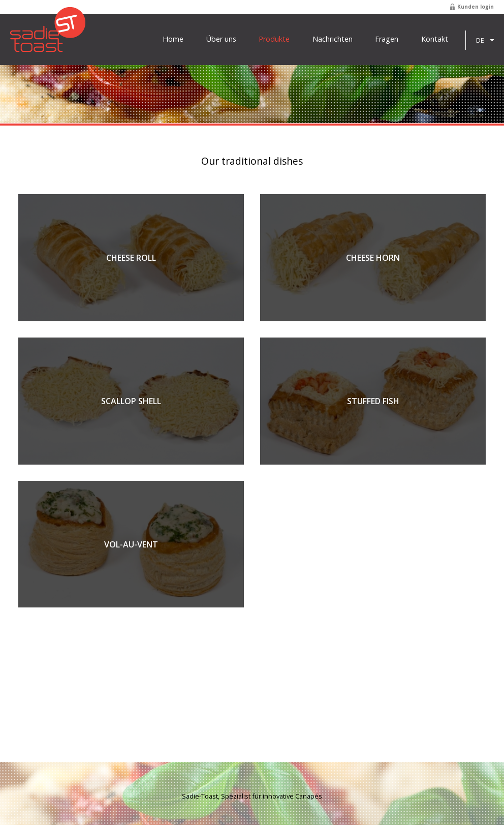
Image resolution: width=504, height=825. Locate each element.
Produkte (274, 39)
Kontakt (435, 39)
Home (173, 39)
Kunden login (476, 7)
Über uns (221, 39)
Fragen (387, 39)
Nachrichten (333, 39)
